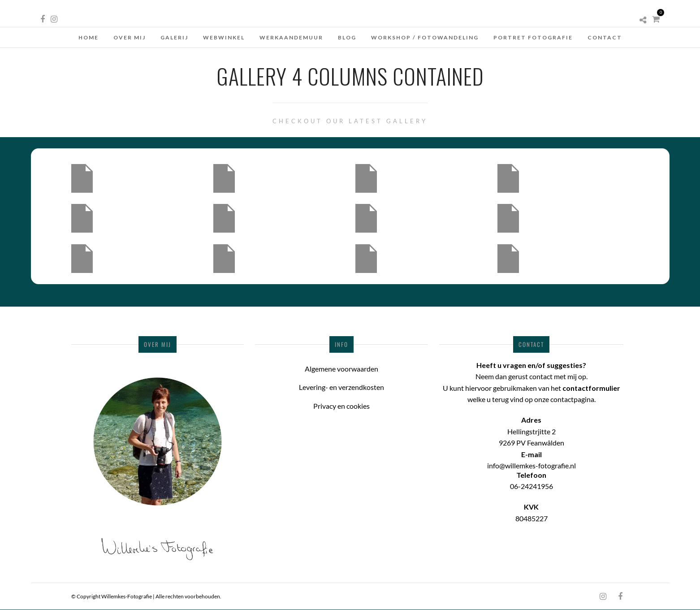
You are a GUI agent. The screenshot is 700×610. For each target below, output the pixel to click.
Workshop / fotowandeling (425, 37)
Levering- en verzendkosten (341, 387)
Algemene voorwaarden (341, 369)
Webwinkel (224, 37)
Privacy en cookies (341, 406)
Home (89, 37)
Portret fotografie (533, 37)
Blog (347, 37)
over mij (130, 37)
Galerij (174, 37)
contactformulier (591, 388)
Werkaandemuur (291, 37)
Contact (605, 37)
